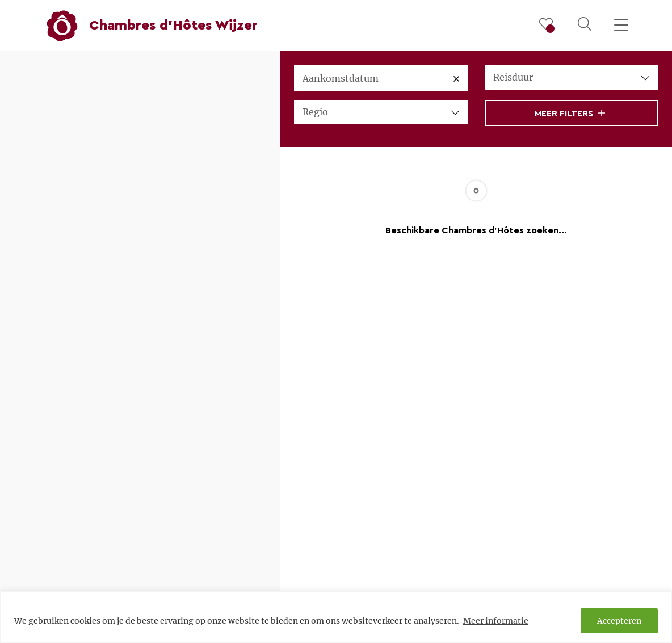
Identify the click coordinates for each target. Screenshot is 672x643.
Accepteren (619, 621)
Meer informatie (496, 621)
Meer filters (570, 113)
